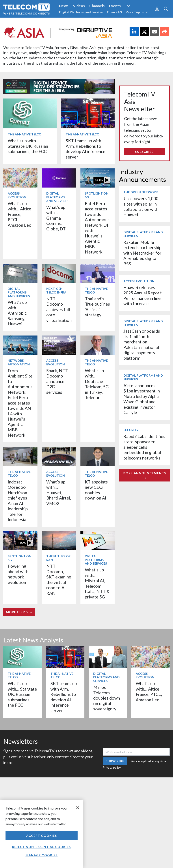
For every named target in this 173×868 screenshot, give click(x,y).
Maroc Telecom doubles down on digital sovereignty (107, 698)
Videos (79, 6)
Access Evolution (17, 195)
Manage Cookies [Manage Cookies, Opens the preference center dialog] (42, 855)
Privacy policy (112, 768)
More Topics (137, 12)
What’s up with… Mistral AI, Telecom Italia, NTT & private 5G (97, 583)
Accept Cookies (42, 836)
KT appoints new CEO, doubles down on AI (96, 490)
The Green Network (141, 192)
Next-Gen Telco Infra (56, 290)
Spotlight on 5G (97, 195)
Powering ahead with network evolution (18, 574)
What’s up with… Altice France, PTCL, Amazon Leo (20, 214)
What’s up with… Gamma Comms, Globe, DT (56, 218)
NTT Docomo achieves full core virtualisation (59, 309)
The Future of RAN (58, 558)
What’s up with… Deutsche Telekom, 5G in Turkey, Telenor (97, 384)
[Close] (78, 808)
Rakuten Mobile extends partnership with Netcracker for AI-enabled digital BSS (142, 253)
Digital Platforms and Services (81, 12)
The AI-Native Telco (25, 134)
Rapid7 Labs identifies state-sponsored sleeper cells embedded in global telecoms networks (144, 447)
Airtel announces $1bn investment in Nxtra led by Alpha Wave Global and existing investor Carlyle (142, 399)
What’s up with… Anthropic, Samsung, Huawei (18, 313)
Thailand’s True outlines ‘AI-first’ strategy (97, 307)
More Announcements (144, 475)
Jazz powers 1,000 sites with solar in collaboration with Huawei (141, 206)
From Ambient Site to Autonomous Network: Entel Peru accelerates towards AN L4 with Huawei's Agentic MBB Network (20, 403)
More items (19, 612)
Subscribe (144, 152)
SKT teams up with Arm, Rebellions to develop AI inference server (86, 149)
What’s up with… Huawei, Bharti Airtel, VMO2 (59, 493)
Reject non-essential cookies (41, 847)
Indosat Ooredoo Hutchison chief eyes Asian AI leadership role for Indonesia (18, 501)
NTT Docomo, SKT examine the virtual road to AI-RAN (59, 579)
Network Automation (19, 362)
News (64, 6)
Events (115, 6)
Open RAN (114, 12)
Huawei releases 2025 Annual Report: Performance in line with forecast (143, 295)
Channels (97, 6)
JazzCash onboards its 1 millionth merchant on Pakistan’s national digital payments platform (142, 344)
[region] (42, 834)
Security (131, 430)
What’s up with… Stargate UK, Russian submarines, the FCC (28, 146)
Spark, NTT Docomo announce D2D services (57, 381)
